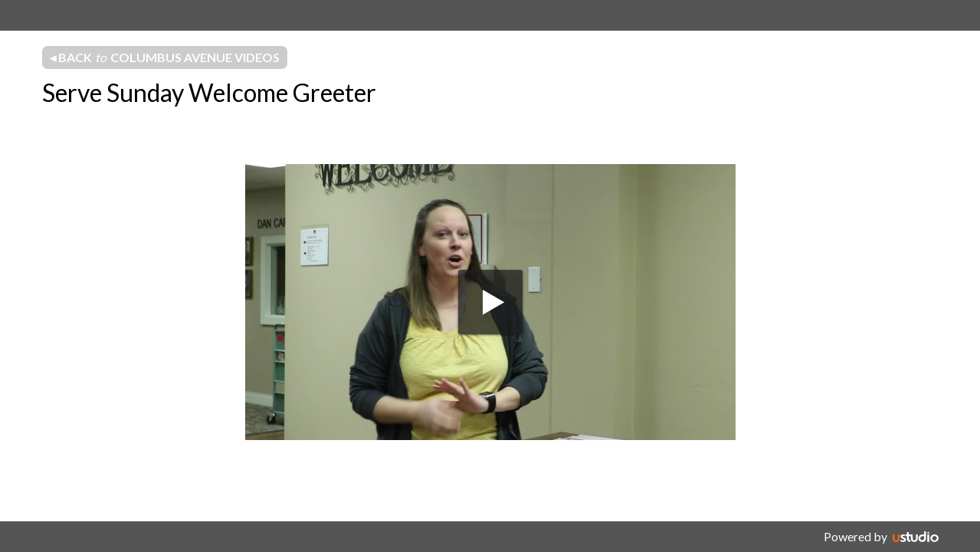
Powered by (855, 536)
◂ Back (165, 58)
